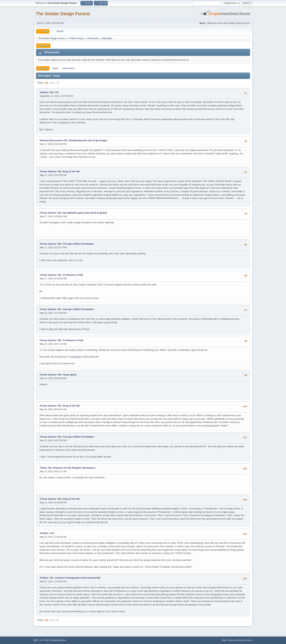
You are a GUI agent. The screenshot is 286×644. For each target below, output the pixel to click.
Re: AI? (55, 92)
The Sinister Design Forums (63, 14)
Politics (44, 92)
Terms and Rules (235, 640)
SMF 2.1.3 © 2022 (42, 640)
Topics (55, 68)
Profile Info (43, 45)
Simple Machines (58, 640)
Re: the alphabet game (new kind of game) (83, 213)
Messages (43, 68)
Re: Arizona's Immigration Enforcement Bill (76, 578)
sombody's (76, 357)
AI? (52, 533)
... (56, 83)
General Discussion (51, 140)
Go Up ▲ (248, 640)
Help (224, 640)
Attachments (69, 68)
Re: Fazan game (67, 375)
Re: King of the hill (69, 171)
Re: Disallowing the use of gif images (86, 140)
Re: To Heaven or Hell (71, 275)
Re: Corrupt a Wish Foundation (76, 244)
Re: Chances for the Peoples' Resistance (72, 468)
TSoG (43, 468)
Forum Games (48, 171)
